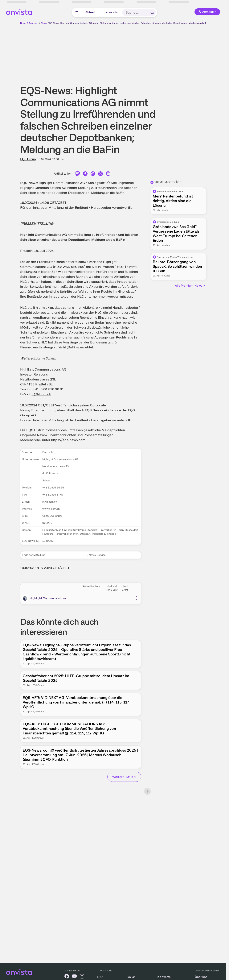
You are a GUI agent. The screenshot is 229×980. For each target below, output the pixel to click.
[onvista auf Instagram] (82, 977)
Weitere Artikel (124, 777)
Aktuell (90, 12)
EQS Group (28, 159)
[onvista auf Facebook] (67, 977)
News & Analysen (29, 23)
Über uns (201, 977)
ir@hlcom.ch (41, 394)
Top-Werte (164, 977)
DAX (100, 977)
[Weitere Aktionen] (137, 598)
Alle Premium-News (190, 286)
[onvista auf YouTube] (74, 977)
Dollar (131, 977)
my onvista (110, 12)
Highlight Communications (48, 598)
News (44, 23)
